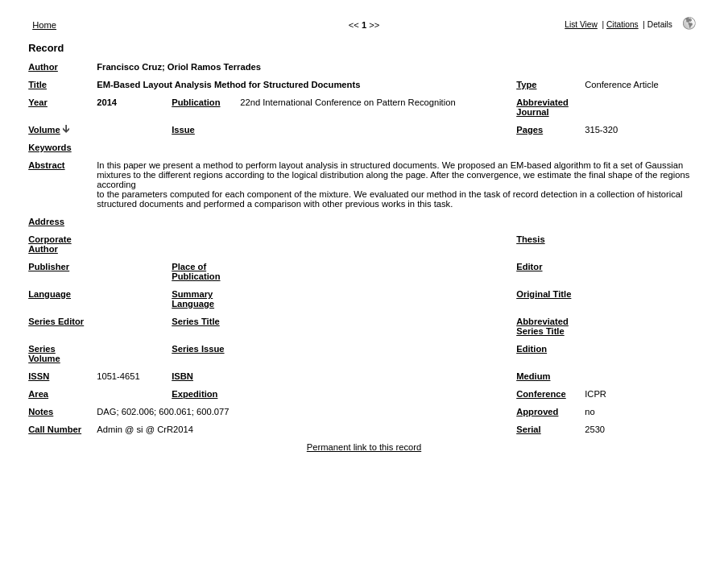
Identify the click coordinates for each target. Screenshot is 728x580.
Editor (529, 267)
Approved (537, 412)
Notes (41, 412)
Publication (196, 102)
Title (37, 85)
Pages (529, 130)
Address (46, 222)
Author (43, 67)
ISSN (39, 376)
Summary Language (193, 299)
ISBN (182, 376)
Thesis (530, 239)
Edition (532, 349)
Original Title (544, 294)
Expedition (194, 394)
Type (526, 85)
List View (581, 25)
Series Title (196, 321)
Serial (528, 429)
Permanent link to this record (364, 447)
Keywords (50, 147)
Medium (533, 376)
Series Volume (44, 354)
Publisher (49, 267)
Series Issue (198, 349)
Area (38, 394)
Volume (44, 130)
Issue (183, 130)
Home (44, 25)
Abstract (46, 165)
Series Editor (56, 321)
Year (38, 102)
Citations (623, 25)
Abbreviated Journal (542, 107)
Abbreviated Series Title (542, 326)
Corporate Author (50, 244)
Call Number (55, 429)
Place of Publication (196, 271)
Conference (541, 394)
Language (50, 294)
